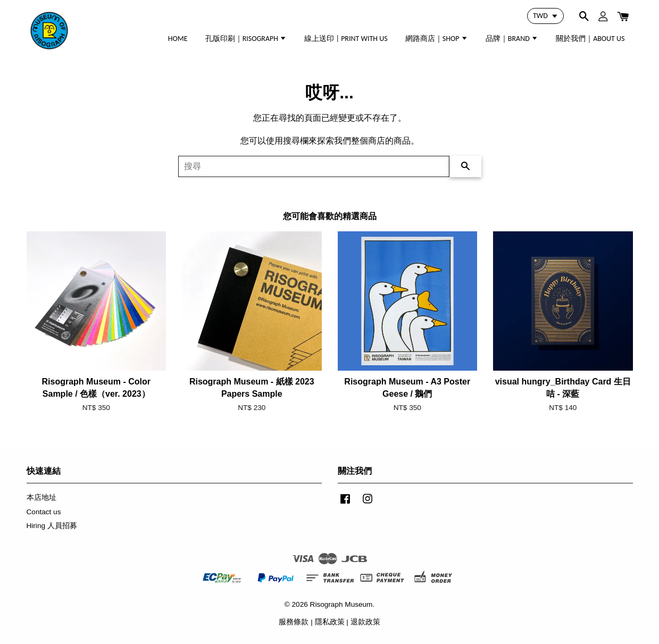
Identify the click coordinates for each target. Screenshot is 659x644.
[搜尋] (314, 166)
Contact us (44, 512)
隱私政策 (330, 622)
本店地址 (41, 497)
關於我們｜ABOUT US (590, 39)
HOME (178, 39)
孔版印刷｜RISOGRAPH (246, 39)
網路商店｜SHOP (437, 39)
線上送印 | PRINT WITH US (346, 39)
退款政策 (365, 622)
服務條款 (294, 622)
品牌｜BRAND (512, 39)
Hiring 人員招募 (52, 526)
